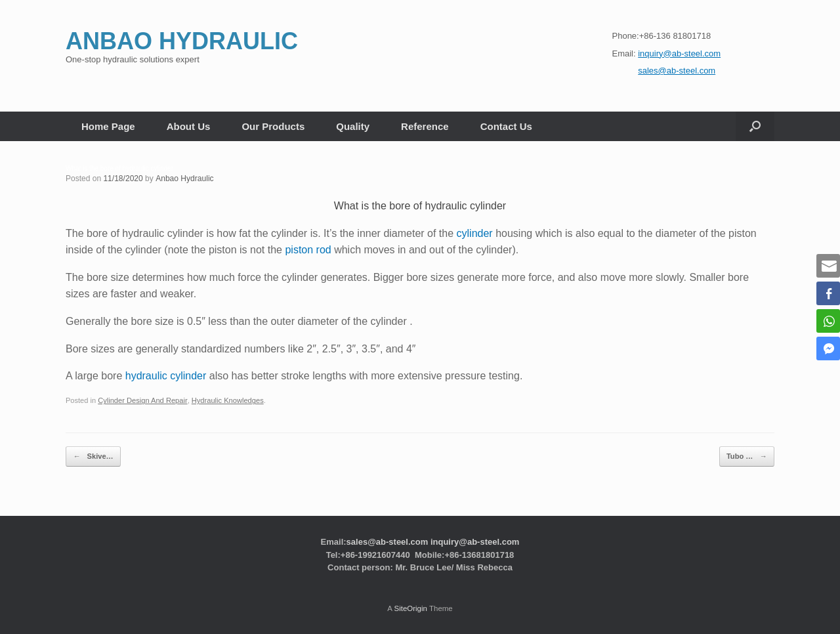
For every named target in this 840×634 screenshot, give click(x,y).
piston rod (308, 250)
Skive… (93, 456)
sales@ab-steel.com (388, 541)
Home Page (108, 126)
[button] (755, 126)
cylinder (475, 233)
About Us (189, 126)
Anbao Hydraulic (184, 179)
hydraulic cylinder (166, 376)
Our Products (273, 126)
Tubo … (747, 456)
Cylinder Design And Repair (142, 400)
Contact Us (506, 126)
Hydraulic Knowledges (226, 400)
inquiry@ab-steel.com (475, 541)
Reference (425, 126)
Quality (353, 126)
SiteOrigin (410, 608)
